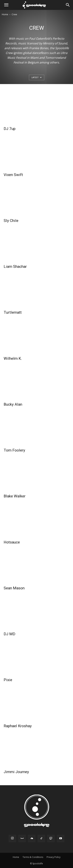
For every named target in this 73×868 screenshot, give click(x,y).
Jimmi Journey (16, 772)
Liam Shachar (15, 267)
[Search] (68, 5)
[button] (6, 5)
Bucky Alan (13, 404)
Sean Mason (14, 588)
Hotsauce (12, 542)
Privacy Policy (54, 857)
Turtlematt (13, 312)
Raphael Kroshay (18, 726)
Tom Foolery (14, 450)
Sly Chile (11, 221)
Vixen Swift (13, 175)
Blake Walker (15, 496)
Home (5, 14)
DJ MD (9, 634)
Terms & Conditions (33, 857)
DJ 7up (10, 129)
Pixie (8, 680)
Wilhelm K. (13, 358)
